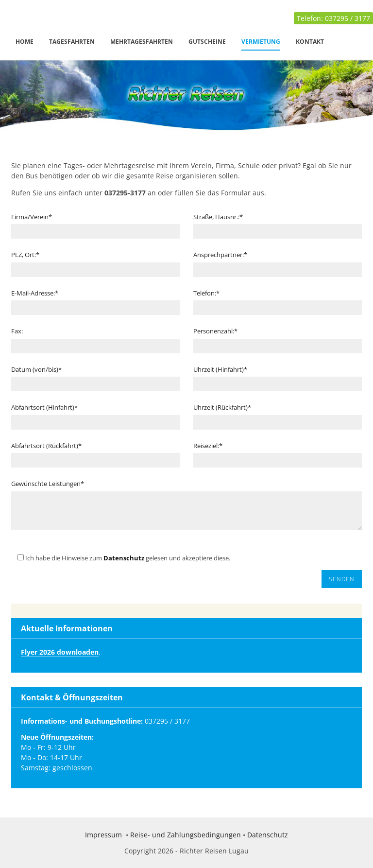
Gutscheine (207, 42)
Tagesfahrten (72, 42)
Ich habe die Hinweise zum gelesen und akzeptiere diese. (121, 558)
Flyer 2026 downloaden (60, 652)
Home (25, 42)
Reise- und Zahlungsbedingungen (186, 835)
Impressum (103, 835)
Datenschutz (124, 558)
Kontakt (310, 42)
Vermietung (261, 42)
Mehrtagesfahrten (142, 42)
